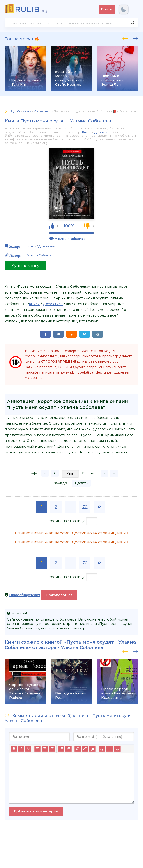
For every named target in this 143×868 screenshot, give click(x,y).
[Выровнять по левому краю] (37, 749)
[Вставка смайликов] (78, 749)
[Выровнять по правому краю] (52, 749)
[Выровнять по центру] (45, 749)
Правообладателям (25, 595)
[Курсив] (21, 749)
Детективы (103, 132)
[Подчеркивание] (28, 749)
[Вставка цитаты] (102, 749)
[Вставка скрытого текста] (117, 749)
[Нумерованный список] (68, 749)
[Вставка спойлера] (110, 749)
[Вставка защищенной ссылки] (92, 749)
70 (85, 507)
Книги (87, 132)
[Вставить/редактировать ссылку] (85, 749)
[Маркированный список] (61, 749)
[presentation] (125, 38)
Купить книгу (25, 266)
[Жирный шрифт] (14, 749)
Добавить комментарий (36, 811)
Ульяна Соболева (70, 239)
